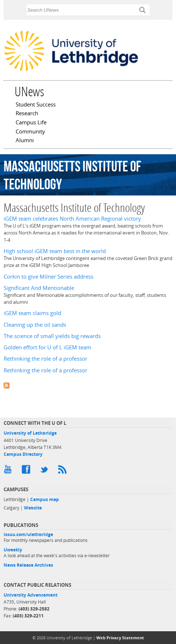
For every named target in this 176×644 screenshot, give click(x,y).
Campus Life (31, 123)
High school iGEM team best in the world (55, 251)
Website (33, 508)
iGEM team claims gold (32, 313)
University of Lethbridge (30, 433)
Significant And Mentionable (39, 288)
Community (30, 132)
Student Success (36, 105)
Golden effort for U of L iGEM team (47, 347)
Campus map (45, 499)
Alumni (25, 141)
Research (27, 114)
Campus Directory (23, 454)
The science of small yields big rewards (52, 336)
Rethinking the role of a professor (45, 359)
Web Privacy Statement (120, 638)
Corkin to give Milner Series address (49, 277)
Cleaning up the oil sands (35, 325)
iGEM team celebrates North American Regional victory (72, 219)
